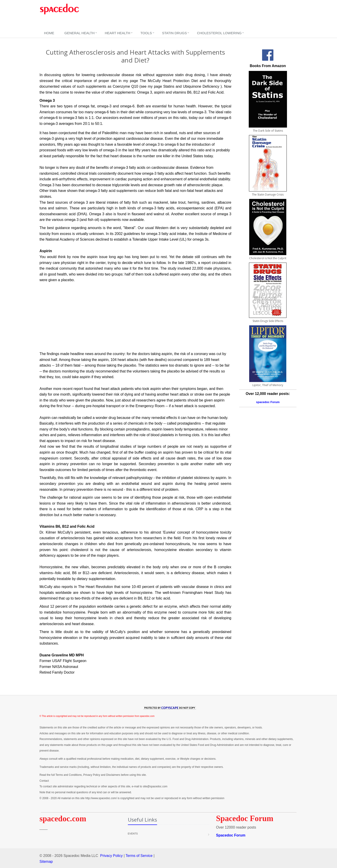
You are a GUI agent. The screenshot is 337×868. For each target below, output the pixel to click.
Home (49, 33)
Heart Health (118, 33)
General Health (80, 33)
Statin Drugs (174, 33)
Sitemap (46, 862)
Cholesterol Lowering (219, 33)
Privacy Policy (111, 856)
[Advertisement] (174, 15)
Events (133, 834)
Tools (146, 33)
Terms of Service (139, 856)
